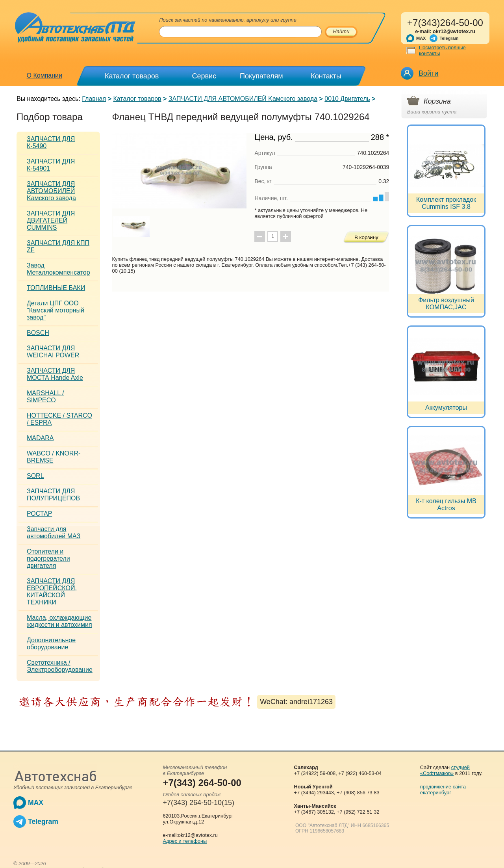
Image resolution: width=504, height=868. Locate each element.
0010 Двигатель (347, 99)
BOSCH (38, 333)
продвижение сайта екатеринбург (443, 790)
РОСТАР (39, 514)
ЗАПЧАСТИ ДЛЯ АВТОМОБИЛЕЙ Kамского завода (243, 99)
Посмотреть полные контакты (442, 50)
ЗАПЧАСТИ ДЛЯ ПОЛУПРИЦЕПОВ (53, 495)
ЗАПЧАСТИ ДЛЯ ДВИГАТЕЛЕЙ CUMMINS (51, 220)
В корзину (366, 237)
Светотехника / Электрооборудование (60, 666)
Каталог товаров (132, 76)
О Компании (44, 75)
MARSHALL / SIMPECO (45, 397)
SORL (35, 476)
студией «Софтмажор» (445, 770)
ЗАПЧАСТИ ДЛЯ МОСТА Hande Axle (55, 374)
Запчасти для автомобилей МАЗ (54, 533)
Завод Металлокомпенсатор (58, 269)
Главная (94, 99)
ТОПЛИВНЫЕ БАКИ (56, 288)
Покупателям (261, 76)
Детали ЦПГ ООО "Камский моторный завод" (56, 310)
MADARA (40, 438)
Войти (428, 73)
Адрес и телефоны (185, 841)
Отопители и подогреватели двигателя (48, 559)
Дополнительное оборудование (51, 644)
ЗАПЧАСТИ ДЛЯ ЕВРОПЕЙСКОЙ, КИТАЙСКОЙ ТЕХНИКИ (52, 592)
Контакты (326, 76)
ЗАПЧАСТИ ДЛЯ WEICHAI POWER (53, 352)
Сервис (204, 76)
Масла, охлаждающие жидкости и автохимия (59, 621)
